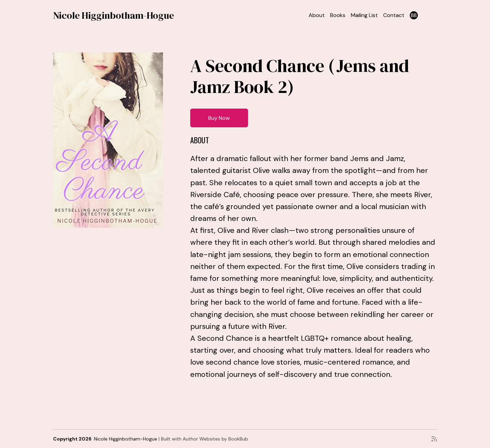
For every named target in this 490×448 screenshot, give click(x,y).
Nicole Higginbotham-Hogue (113, 15)
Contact (394, 15)
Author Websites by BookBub (215, 439)
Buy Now (219, 118)
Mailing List (364, 15)
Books (338, 15)
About (317, 15)
